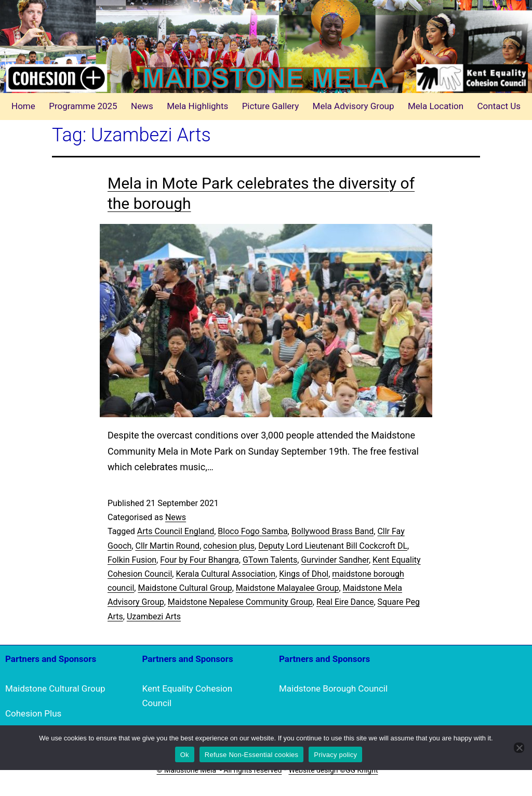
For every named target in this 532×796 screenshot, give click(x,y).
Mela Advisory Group (354, 106)
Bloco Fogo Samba (252, 531)
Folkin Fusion (132, 560)
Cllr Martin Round (167, 546)
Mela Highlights (197, 106)
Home (23, 106)
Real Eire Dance (345, 602)
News (142, 106)
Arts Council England (176, 531)
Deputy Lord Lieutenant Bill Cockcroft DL (333, 546)
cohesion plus (229, 546)
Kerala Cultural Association (225, 574)
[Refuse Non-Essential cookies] (519, 748)
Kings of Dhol (304, 574)
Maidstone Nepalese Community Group (240, 602)
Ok (185, 755)
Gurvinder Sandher (335, 560)
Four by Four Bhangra (199, 560)
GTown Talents (270, 560)
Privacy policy (335, 755)
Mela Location (436, 106)
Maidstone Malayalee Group (288, 588)
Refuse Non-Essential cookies (251, 755)
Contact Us (499, 106)
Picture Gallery (271, 106)
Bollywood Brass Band (333, 531)
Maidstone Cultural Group (185, 588)
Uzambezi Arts (154, 616)
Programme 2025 (83, 106)
